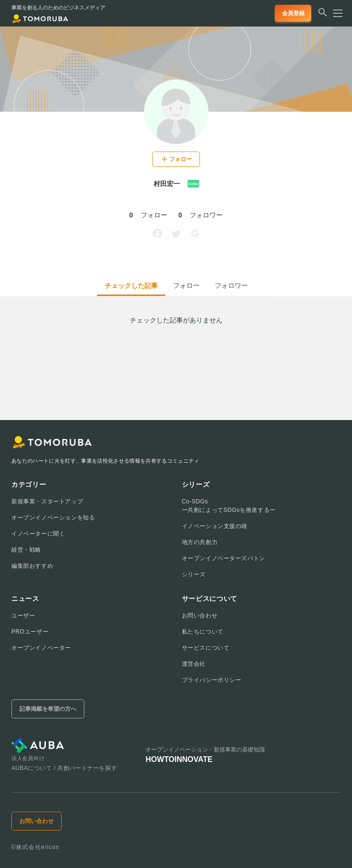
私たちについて (203, 632)
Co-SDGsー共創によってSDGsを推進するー (229, 506)
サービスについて (206, 648)
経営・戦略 (26, 550)
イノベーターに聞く (38, 534)
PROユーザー (30, 632)
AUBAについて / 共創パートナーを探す (64, 768)
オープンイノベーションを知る (53, 518)
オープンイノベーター (41, 648)
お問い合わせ (200, 616)
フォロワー (231, 286)
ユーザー (23, 616)
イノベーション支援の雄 (215, 526)
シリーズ (194, 574)
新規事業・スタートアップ (47, 501)
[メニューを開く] (335, 13)
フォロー (186, 286)
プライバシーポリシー (212, 680)
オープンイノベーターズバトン (224, 558)
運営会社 (194, 664)
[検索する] (323, 16)
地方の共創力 (200, 542)
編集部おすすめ (32, 566)
